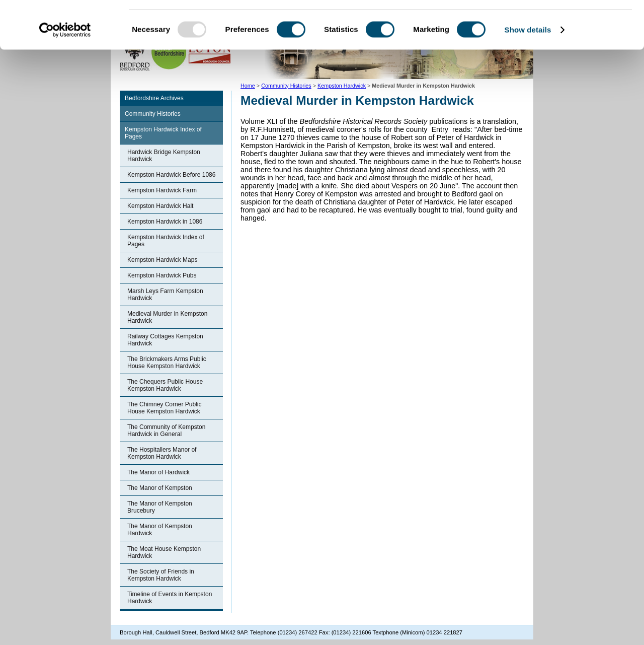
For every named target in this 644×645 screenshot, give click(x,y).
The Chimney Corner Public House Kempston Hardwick (164, 408)
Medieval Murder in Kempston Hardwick (167, 317)
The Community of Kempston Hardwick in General (166, 431)
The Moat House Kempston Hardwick (164, 552)
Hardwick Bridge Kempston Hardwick (164, 156)
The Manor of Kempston (160, 488)
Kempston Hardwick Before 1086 (171, 175)
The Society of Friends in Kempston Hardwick (161, 575)
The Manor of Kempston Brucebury (160, 507)
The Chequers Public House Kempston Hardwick (165, 385)
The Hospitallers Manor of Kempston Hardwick (162, 453)
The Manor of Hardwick (158, 472)
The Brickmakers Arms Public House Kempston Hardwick (167, 363)
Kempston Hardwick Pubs (162, 275)
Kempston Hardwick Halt (160, 206)
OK (560, 25)
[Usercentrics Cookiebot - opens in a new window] (65, 78)
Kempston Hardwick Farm (162, 190)
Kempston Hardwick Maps (162, 260)
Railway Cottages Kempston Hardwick (165, 340)
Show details (528, 77)
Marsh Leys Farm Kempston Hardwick (165, 295)
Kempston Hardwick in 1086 (165, 222)
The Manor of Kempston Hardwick (160, 530)
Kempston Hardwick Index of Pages (163, 133)
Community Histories (153, 114)
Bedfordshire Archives (154, 98)
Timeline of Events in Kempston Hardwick (170, 598)
